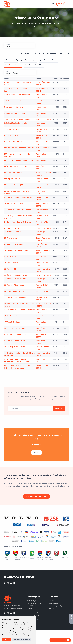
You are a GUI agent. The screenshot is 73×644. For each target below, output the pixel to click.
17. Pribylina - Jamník (12, 179)
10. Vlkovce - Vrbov (11, 135)
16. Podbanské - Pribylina (14, 173)
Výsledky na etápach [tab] (29, 60)
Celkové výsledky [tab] (11, 60)
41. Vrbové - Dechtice (12, 322)
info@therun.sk (32, 613)
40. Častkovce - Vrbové (13, 316)
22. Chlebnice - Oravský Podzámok (17, 210)
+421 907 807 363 (33, 616)
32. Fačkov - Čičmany (12, 269)
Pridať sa (36, 453)
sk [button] (53, 4)
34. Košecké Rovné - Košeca (15, 279)
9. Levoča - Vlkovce (11, 129)
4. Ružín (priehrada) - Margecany (16, 101)
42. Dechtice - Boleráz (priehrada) (17, 328)
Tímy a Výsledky (56, 606)
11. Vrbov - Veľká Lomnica (14, 142)
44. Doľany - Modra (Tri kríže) (15, 341)
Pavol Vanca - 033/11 (44, 119)
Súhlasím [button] (7, 639)
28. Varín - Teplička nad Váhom (16, 244)
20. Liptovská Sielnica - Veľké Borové (18, 197)
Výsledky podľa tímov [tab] (13, 65)
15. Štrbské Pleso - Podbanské (16, 166)
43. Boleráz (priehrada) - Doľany (16, 334)
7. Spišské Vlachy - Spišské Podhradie (18, 119)
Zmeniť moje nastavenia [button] (21, 639)
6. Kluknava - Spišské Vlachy (15, 113)
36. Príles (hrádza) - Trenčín (14, 291)
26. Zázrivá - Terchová (12, 232)
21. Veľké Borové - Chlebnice (15, 204)
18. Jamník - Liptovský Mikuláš (16, 185)
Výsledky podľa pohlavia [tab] (34, 65)
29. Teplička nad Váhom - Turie (16, 250)
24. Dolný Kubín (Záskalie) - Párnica (18, 222)
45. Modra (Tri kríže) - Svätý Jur (16, 347)
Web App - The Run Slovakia (36, 496)
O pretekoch (54, 603)
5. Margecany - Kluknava (13, 107)
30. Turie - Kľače (10, 257)
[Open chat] (60, 640)
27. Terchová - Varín (12, 238)
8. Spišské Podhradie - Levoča (16, 123)
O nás (52, 608)
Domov (52, 601)
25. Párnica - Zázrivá (12, 228)
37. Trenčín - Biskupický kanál (15, 297)
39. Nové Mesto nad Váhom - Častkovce (20, 310)
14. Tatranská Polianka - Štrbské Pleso (19, 160)
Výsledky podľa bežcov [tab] (49, 60)
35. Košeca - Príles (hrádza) (14, 285)
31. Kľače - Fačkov (11, 263)
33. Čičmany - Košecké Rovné (15, 275)
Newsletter (71, 619)
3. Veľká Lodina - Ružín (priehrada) (17, 95)
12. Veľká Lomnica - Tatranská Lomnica (19, 148)
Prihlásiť (61, 4)
